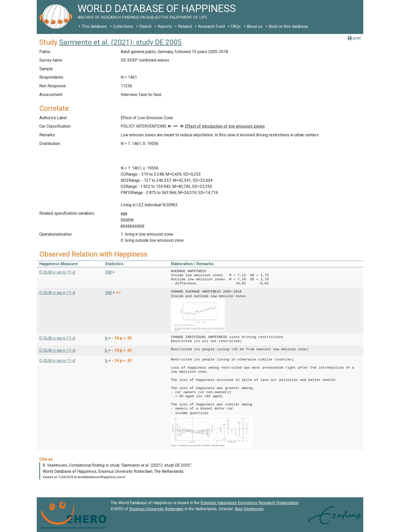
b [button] (107, 338)
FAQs (236, 26)
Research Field (211, 26)
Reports (165, 26)
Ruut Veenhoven (249, 508)
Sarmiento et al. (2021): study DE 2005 (120, 42)
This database (94, 26)
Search (145, 26)
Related (185, 26)
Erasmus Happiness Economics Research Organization (249, 502)
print (354, 38)
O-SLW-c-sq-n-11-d (57, 272)
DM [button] (109, 272)
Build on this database (288, 26)
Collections (123, 26)
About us (255, 26)
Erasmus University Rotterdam (156, 508)
